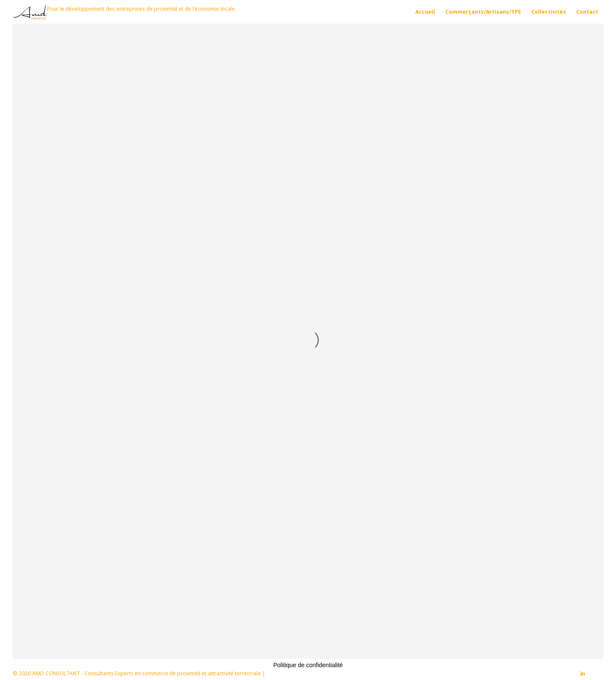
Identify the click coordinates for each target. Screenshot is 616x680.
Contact (587, 12)
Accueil (425, 12)
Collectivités (549, 12)
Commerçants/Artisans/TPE (483, 12)
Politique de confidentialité (308, 665)
